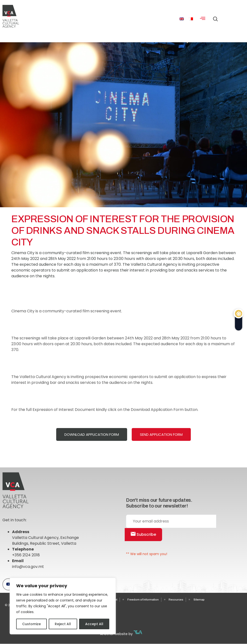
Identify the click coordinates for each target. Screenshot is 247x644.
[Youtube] (8, 584)
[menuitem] (182, 19)
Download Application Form (92, 434)
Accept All (94, 624)
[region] (63, 606)
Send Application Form (161, 434)
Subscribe (143, 534)
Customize (31, 624)
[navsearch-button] (214, 17)
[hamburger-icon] (203, 19)
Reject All (63, 624)
